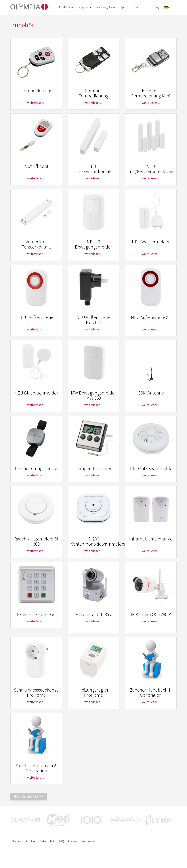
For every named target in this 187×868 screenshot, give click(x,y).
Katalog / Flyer (106, 7)
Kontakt (31, 841)
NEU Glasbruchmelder (36, 393)
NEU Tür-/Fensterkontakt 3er (151, 169)
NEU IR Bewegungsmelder (93, 244)
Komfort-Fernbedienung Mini (151, 93)
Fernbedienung (36, 91)
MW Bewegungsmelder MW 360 (93, 395)
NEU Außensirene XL (151, 317)
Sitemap (73, 841)
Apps (124, 7)
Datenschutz (48, 841)
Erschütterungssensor (36, 468)
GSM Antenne (151, 393)
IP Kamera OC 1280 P (151, 614)
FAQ (62, 841)
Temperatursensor (93, 468)
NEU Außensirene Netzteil (93, 320)
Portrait (17, 841)
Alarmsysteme (29, 797)
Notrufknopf (36, 166)
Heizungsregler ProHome (93, 692)
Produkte (66, 7)
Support (85, 7)
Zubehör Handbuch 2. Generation (36, 768)
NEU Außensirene (36, 317)
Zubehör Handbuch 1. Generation (151, 692)
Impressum (88, 841)
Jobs (135, 7)
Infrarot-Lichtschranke (151, 539)
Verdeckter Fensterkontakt (36, 244)
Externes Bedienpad (36, 614)
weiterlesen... (36, 103)
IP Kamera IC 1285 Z (93, 614)
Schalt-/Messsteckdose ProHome (36, 692)
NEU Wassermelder (151, 242)
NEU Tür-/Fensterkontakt (93, 169)
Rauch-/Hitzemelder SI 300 (36, 541)
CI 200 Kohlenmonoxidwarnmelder (98, 541)
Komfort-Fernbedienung (93, 93)
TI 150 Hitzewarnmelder (151, 468)
